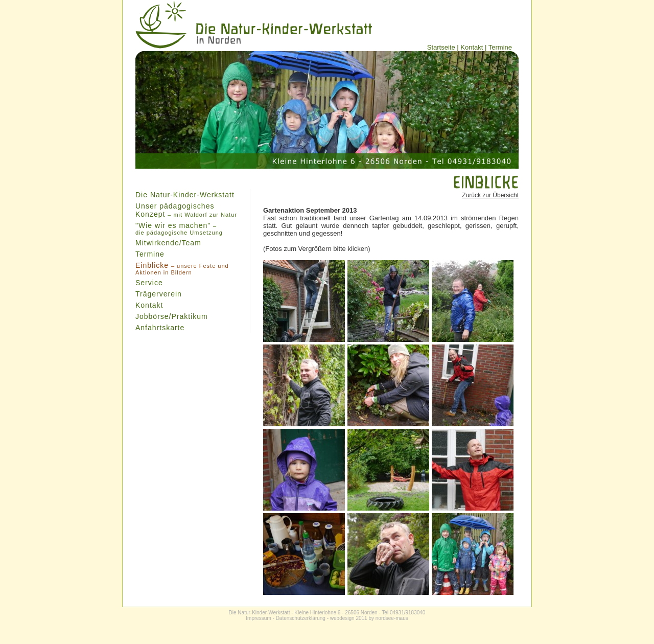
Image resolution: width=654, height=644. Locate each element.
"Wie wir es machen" (179, 228)
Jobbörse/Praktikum (172, 316)
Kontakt (472, 47)
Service (149, 283)
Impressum (258, 618)
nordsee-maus (392, 618)
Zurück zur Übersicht (490, 195)
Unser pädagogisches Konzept (186, 210)
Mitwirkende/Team (168, 243)
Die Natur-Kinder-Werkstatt (185, 195)
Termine (500, 47)
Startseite (441, 47)
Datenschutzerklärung (301, 618)
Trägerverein (159, 294)
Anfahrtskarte (160, 328)
